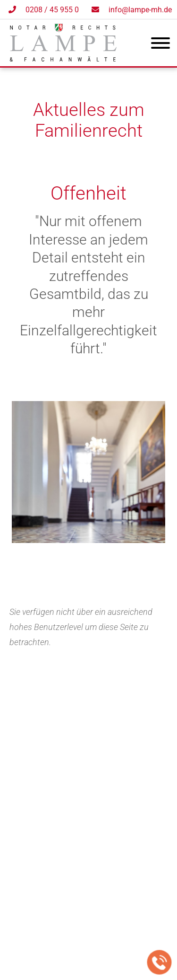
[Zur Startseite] (63, 58)
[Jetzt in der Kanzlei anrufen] (160, 962)
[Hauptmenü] (160, 45)
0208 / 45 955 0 (52, 10)
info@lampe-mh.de (140, 10)
